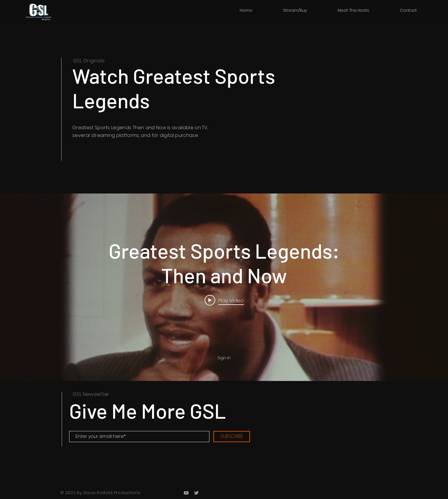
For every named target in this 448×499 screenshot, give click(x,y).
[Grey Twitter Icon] (196, 493)
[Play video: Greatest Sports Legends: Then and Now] (224, 300)
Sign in (224, 358)
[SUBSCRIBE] (232, 437)
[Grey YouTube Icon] (186, 493)
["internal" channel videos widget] (224, 287)
